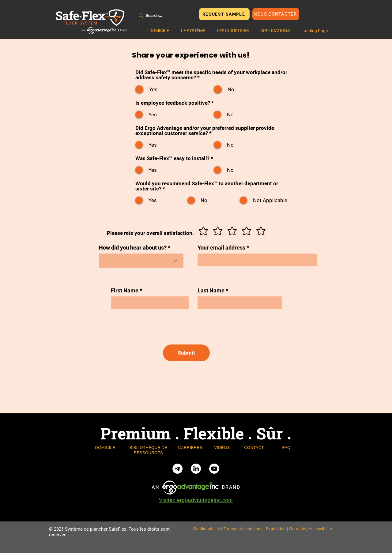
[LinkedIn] (196, 469)
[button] (193, 31)
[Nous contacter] (276, 14)
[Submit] (186, 353)
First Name (125, 291)
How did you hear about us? (133, 248)
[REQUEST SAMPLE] (224, 14)
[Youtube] (214, 469)
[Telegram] (177, 469)
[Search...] (164, 16)
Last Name (211, 291)
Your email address (221, 248)
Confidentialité (207, 529)
